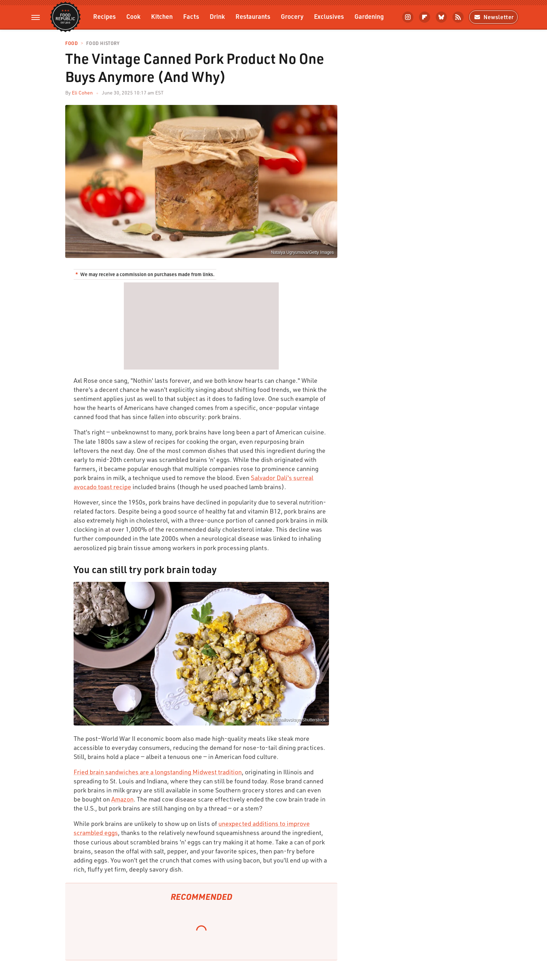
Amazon (122, 799)
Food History (103, 43)
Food (72, 43)
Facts (191, 16)
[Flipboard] (425, 17)
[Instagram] (408, 17)
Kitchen (162, 16)
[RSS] (458, 17)
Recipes (104, 16)
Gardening (369, 16)
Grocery (292, 16)
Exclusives (329, 16)
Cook (133, 16)
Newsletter (493, 17)
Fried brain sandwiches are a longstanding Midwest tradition (158, 772)
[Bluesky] (441, 17)
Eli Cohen (82, 93)
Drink (217, 16)
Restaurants (253, 16)
